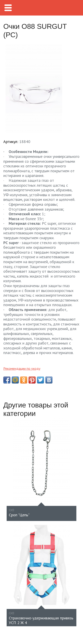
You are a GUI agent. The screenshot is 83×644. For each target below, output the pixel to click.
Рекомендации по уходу (22, 368)
